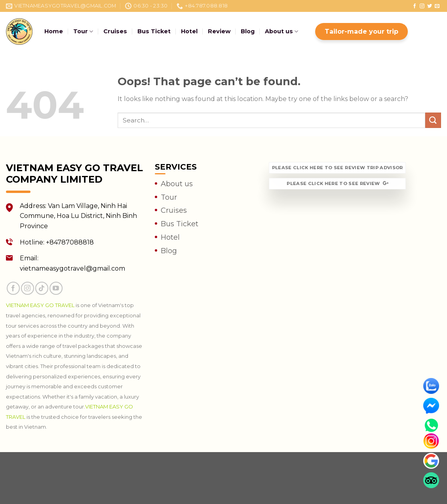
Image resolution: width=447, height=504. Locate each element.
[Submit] (433, 120)
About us (282, 32)
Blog (248, 31)
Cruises (115, 31)
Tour (83, 32)
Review (219, 31)
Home (54, 31)
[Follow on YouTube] (56, 288)
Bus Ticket (154, 31)
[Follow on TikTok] (42, 288)
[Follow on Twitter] (430, 6)
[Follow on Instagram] (422, 6)
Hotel (189, 31)
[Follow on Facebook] (415, 6)
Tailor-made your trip (361, 32)
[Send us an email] (437, 6)
